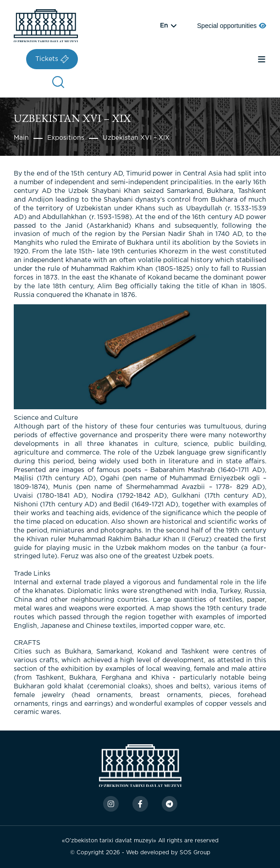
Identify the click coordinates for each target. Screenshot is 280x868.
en (164, 26)
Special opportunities (232, 26)
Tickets (52, 59)
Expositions (66, 138)
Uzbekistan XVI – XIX (136, 138)
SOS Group (195, 853)
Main (21, 138)
